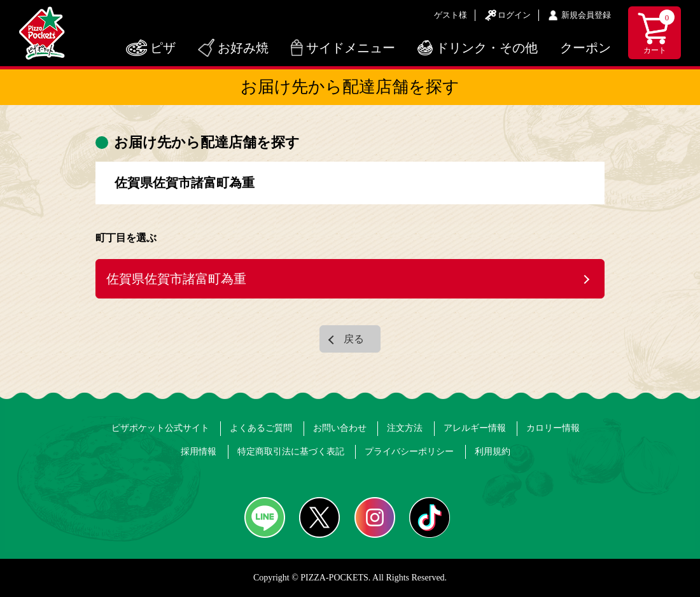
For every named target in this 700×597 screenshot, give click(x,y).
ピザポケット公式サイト (160, 428)
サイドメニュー (351, 48)
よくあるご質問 (261, 428)
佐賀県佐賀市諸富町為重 (176, 279)
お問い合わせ (340, 428)
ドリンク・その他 (487, 48)
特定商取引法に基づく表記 (291, 452)
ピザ (163, 48)
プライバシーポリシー (409, 452)
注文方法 (405, 428)
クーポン (585, 48)
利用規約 (493, 452)
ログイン (514, 15)
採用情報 (199, 452)
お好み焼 (243, 48)
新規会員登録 (586, 15)
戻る (354, 339)
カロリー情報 (553, 428)
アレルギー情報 (475, 428)
